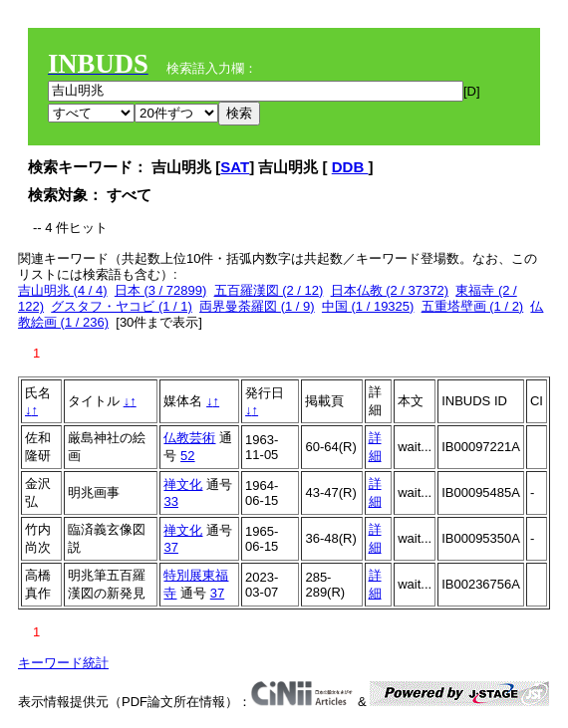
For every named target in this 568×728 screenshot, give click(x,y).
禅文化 (183, 485)
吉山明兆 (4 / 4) (63, 290)
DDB (350, 167)
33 (170, 501)
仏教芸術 (189, 438)
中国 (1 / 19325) (368, 306)
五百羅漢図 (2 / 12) (269, 290)
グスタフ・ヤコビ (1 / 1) (122, 306)
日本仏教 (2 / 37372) (390, 290)
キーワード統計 (63, 663)
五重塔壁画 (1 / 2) (473, 306)
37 (170, 547)
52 (187, 456)
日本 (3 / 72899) (161, 290)
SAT (235, 167)
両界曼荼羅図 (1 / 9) (257, 306)
